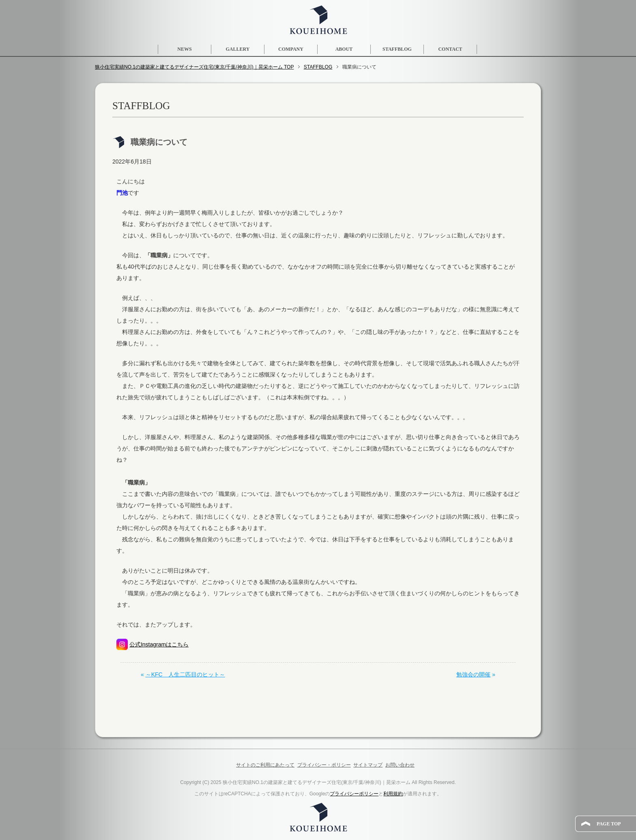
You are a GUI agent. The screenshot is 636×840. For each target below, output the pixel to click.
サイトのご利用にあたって (265, 765)
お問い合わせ (400, 765)
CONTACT (450, 49)
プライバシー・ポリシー (324, 765)
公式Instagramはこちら (159, 644)
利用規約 (393, 794)
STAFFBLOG (397, 49)
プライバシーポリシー (354, 794)
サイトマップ (368, 765)
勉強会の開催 (473, 674)
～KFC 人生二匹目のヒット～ (185, 674)
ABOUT (344, 49)
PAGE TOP (609, 824)
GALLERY (238, 49)
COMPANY (291, 49)
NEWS (184, 49)
